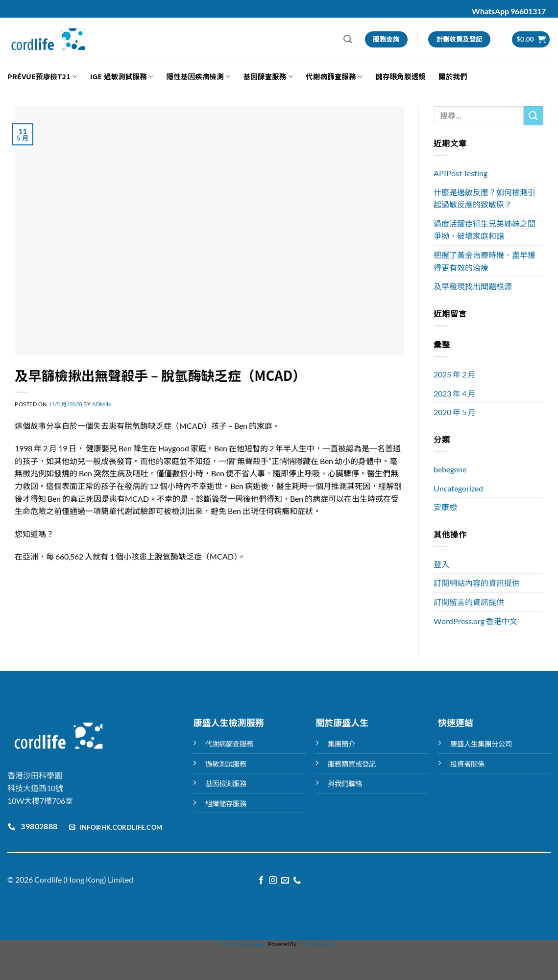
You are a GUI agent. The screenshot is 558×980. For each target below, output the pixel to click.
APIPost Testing (461, 173)
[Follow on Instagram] (273, 881)
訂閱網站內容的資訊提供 (477, 583)
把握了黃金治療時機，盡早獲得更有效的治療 (485, 261)
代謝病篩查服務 (334, 76)
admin (102, 404)
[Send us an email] (285, 881)
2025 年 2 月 (455, 374)
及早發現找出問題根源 (473, 286)
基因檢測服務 (226, 783)
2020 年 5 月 (455, 412)
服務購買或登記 (352, 764)
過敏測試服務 (226, 764)
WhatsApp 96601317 (509, 11)
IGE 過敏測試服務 (122, 76)
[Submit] (534, 116)
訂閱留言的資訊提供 (469, 602)
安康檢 (445, 507)
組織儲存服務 (226, 804)
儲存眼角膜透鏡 (400, 76)
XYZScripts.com (318, 944)
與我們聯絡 (345, 783)
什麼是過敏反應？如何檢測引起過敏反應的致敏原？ (485, 198)
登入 (441, 564)
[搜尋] (348, 39)
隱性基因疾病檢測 (199, 76)
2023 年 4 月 (455, 393)
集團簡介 (341, 744)
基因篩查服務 (268, 76)
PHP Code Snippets (244, 944)
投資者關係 (467, 764)
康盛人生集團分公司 (481, 744)
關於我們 (453, 76)
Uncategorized (458, 488)
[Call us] (297, 881)
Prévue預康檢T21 (42, 76)
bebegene (450, 469)
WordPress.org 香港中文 (475, 621)
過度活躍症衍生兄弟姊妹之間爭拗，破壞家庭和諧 (485, 230)
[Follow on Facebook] (261, 881)
